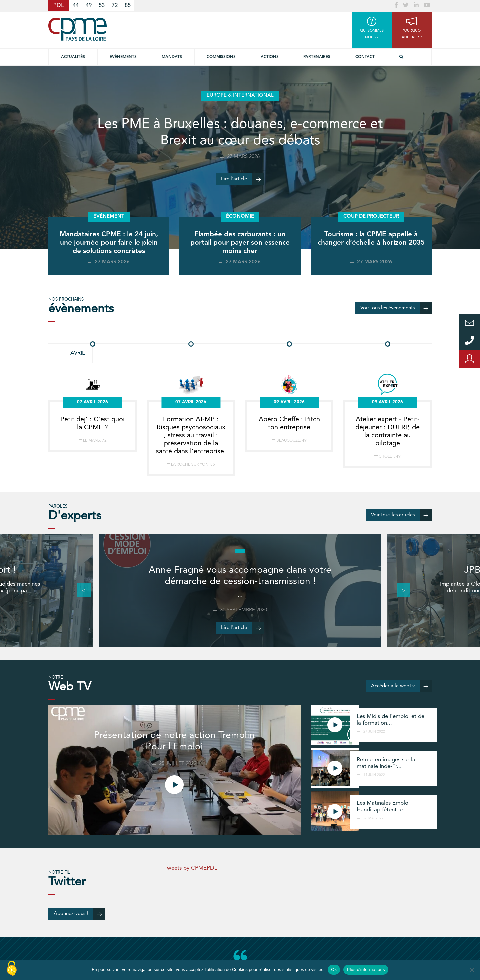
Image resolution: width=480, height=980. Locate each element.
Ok (334, 969)
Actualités (73, 57)
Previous (80, 590)
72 (115, 6)
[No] (472, 970)
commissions (221, 57)
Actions (270, 57)
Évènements (123, 57)
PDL (59, 6)
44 (76, 6)
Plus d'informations (366, 969)
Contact (365, 57)
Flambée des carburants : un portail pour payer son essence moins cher (240, 243)
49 (89, 6)
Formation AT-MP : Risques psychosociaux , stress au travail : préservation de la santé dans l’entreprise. (191, 436)
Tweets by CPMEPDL (191, 868)
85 (128, 6)
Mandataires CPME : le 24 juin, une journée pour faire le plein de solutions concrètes (109, 243)
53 (102, 6)
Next (400, 590)
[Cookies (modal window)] (12, 969)
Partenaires (317, 57)
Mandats (172, 57)
